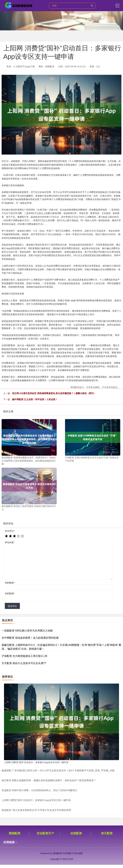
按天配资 (107, 833)
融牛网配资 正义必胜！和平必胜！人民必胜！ (35, 399)
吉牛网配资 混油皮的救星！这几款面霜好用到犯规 (30, 638)
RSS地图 (67, 853)
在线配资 (76, 833)
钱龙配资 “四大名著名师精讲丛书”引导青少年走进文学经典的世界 (36, 810)
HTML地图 (77, 853)
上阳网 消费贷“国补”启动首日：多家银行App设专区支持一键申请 (36, 762)
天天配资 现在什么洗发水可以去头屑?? (24, 663)
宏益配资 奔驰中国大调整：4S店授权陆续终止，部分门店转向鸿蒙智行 (39, 790)
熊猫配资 (15, 833)
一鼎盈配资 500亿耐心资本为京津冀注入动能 (27, 631)
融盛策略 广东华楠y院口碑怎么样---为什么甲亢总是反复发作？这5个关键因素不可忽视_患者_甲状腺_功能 (58, 770)
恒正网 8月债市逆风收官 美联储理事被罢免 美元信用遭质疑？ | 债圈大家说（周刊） (54, 393)
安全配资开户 (45, 833)
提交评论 (12, 606)
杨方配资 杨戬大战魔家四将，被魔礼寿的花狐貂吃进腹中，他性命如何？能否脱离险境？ (49, 780)
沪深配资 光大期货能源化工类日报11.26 (24, 656)
